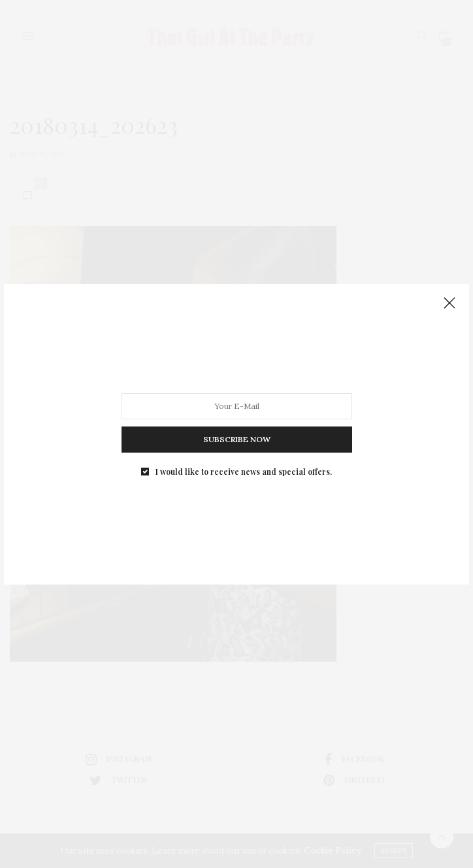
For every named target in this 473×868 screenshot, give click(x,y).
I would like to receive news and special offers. (244, 471)
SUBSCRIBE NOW (237, 439)
